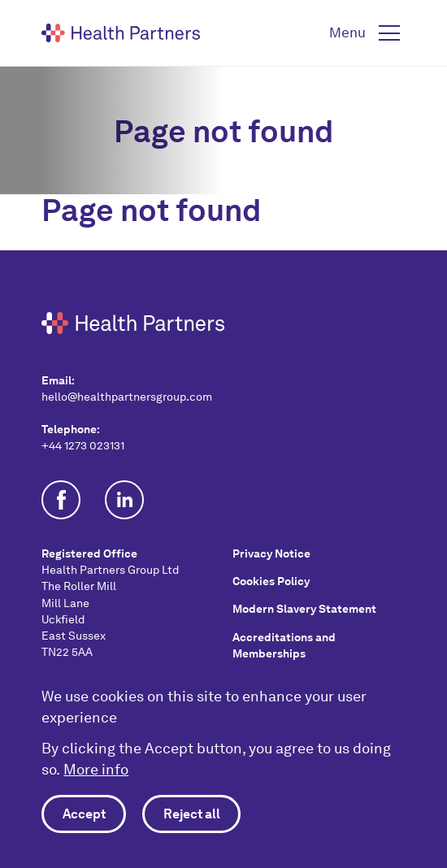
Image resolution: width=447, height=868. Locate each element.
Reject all (192, 814)
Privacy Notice (271, 553)
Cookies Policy (271, 581)
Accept (84, 814)
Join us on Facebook (61, 500)
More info (96, 769)
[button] (367, 33)
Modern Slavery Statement (304, 609)
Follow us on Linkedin (124, 500)
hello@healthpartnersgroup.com (127, 397)
